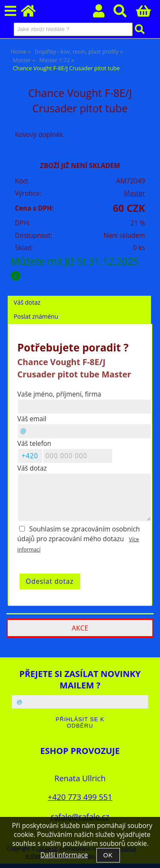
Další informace (64, 855)
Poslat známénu (36, 316)
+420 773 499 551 (80, 797)
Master (134, 193)
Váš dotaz (27, 302)
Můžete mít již (77, 268)
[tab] (79, 296)
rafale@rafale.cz (80, 816)
